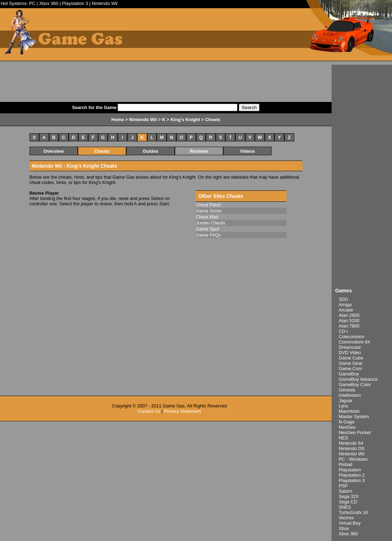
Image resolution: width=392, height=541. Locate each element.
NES (343, 438)
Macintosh (349, 411)
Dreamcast (350, 347)
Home (118, 120)
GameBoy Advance (358, 379)
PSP (343, 486)
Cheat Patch (209, 205)
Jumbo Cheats (211, 223)
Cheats (102, 151)
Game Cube (351, 358)
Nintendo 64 (351, 443)
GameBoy (349, 374)
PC (32, 3)
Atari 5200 (349, 321)
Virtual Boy (350, 523)
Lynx (343, 406)
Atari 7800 (349, 326)
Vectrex (346, 518)
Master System (354, 416)
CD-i (343, 331)
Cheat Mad (207, 217)
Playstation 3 (75, 3)
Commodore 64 (354, 342)
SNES (345, 507)
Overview (53, 151)
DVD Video (350, 353)
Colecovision (352, 337)
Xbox (344, 528)
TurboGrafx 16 (353, 512)
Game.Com (350, 369)
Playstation (350, 470)
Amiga (345, 305)
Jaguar (346, 401)
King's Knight (185, 120)
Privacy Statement (182, 411)
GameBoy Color (355, 385)
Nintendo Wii (105, 3)
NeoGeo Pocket (355, 432)
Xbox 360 (49, 3)
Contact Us (149, 411)
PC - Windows (353, 459)
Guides (151, 151)
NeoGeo (347, 427)
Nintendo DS (352, 448)
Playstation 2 (352, 475)
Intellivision (350, 395)
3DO (343, 299)
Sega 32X (349, 496)
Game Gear (351, 363)
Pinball (345, 464)
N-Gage (347, 422)
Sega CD (348, 502)
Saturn (345, 491)
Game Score (209, 211)
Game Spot (208, 229)
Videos (247, 151)
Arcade (346, 310)
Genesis (347, 390)
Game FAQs (209, 235)
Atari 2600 (349, 315)
